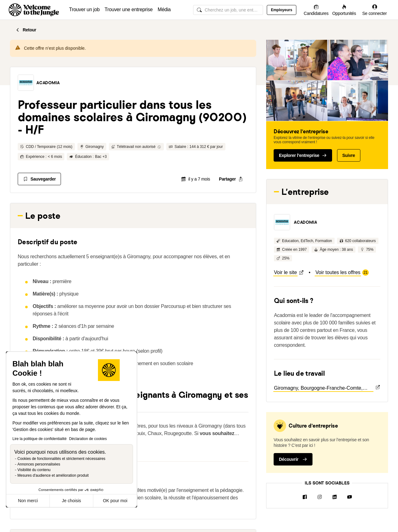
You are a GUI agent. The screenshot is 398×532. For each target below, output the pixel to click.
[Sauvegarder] (39, 179)
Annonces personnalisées (39, 464)
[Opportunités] (344, 10)
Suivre (349, 155)
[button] (26, 83)
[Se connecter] (375, 10)
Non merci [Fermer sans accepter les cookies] (28, 501)
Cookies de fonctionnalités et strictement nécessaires (61, 459)
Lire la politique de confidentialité (39, 439)
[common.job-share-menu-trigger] (231, 179)
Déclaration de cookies (88, 439)
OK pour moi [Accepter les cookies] (115, 501)
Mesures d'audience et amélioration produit (53, 475)
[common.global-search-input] (228, 10)
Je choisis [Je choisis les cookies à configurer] (71, 501)
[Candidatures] (316, 10)
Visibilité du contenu (34, 470)
